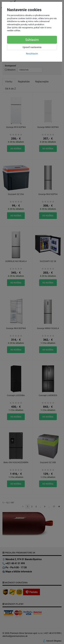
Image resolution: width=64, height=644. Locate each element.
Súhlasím (32, 40)
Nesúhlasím (32, 54)
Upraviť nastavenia (32, 47)
